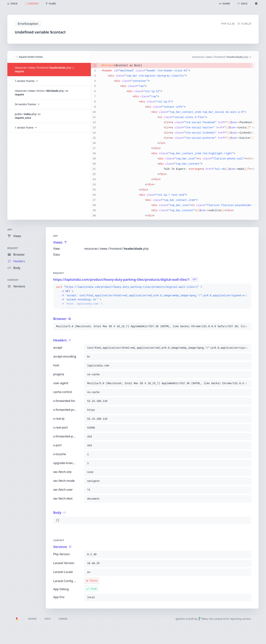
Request (13, 248)
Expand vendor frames (29, 57)
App (10, 230)
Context (13, 280)
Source (32, 619)
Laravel (63, 619)
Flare (203, 619)
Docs (47, 619)
